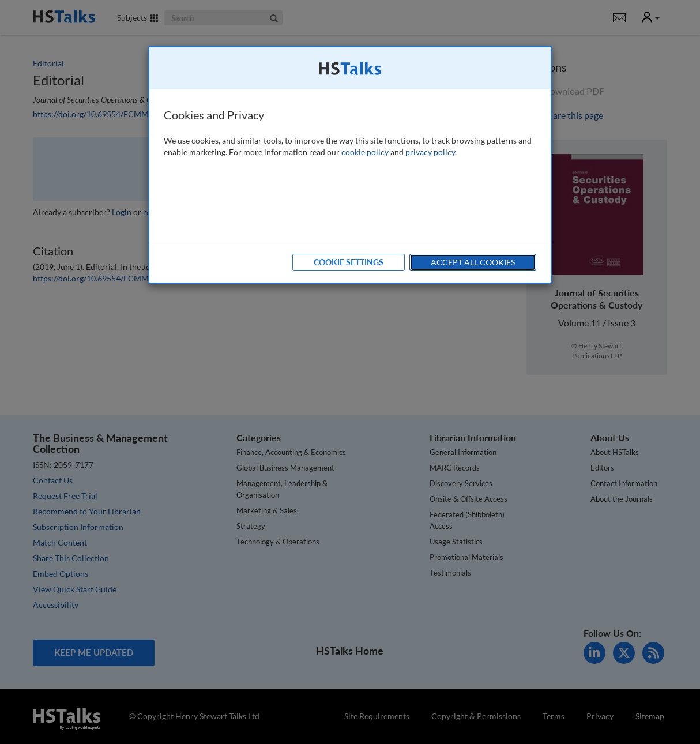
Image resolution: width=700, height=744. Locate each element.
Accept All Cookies (473, 262)
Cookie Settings (349, 262)
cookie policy (365, 152)
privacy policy (430, 152)
